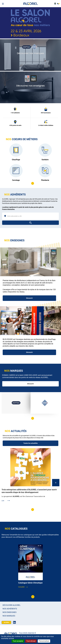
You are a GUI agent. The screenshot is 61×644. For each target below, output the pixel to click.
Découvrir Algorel (12, 605)
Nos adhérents (10, 609)
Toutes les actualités (30, 443)
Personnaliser (44, 641)
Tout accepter (18, 641)
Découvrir (29, 298)
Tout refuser (31, 641)
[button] (33, 183)
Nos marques (9, 616)
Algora (6, 622)
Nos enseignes (9, 612)
